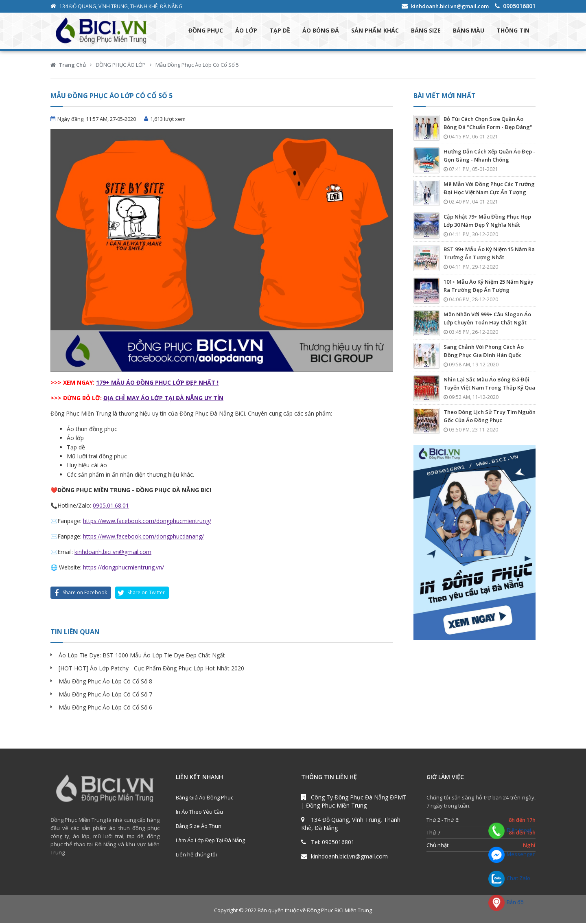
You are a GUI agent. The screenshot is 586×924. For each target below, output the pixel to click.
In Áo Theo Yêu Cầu (199, 812)
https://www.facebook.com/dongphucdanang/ (143, 537)
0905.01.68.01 (111, 506)
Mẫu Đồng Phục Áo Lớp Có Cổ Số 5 (197, 65)
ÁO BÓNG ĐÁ (321, 31)
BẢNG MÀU (469, 31)
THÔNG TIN (513, 31)
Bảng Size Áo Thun (199, 827)
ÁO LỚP (246, 31)
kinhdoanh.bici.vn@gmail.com (450, 6)
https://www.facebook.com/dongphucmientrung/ (147, 521)
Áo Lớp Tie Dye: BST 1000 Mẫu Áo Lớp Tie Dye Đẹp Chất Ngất (142, 656)
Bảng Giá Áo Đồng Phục (204, 798)
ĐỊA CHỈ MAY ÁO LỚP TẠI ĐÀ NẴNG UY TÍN (163, 398)
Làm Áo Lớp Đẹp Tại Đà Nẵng (210, 841)
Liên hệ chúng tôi (196, 855)
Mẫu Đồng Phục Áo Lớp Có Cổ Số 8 (105, 682)
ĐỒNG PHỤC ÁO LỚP (121, 65)
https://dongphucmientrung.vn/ (124, 568)
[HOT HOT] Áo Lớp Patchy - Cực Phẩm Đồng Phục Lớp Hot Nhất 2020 (151, 669)
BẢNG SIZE (426, 31)
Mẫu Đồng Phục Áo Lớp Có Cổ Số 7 (105, 695)
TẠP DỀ (280, 31)
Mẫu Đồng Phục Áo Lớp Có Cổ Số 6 (105, 708)
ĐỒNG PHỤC (206, 31)
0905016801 (519, 6)
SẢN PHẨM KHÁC (375, 31)
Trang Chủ (72, 65)
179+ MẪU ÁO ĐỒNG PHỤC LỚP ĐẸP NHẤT (156, 383)
